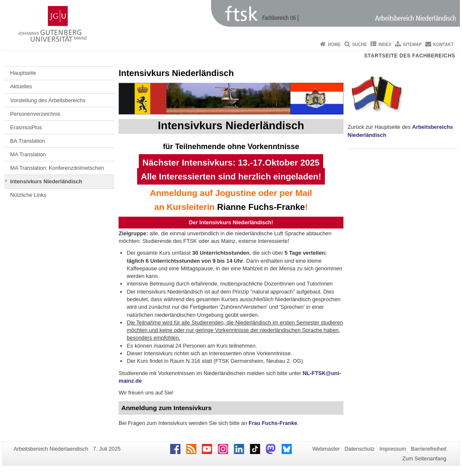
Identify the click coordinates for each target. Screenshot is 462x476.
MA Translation (28, 154)
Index (385, 45)
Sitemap (412, 45)
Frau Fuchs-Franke (273, 423)
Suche (360, 45)
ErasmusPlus (26, 127)
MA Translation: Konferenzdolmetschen (57, 168)
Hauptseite (23, 73)
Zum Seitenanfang (424, 458)
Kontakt (443, 45)
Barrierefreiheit (429, 449)
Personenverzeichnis (35, 114)
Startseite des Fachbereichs (410, 56)
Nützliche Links (28, 195)
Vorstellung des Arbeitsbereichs (48, 100)
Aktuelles (21, 86)
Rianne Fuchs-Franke (261, 207)
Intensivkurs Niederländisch (46, 181)
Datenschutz (360, 449)
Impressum (393, 449)
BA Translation (28, 141)
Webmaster (326, 449)
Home (334, 45)
